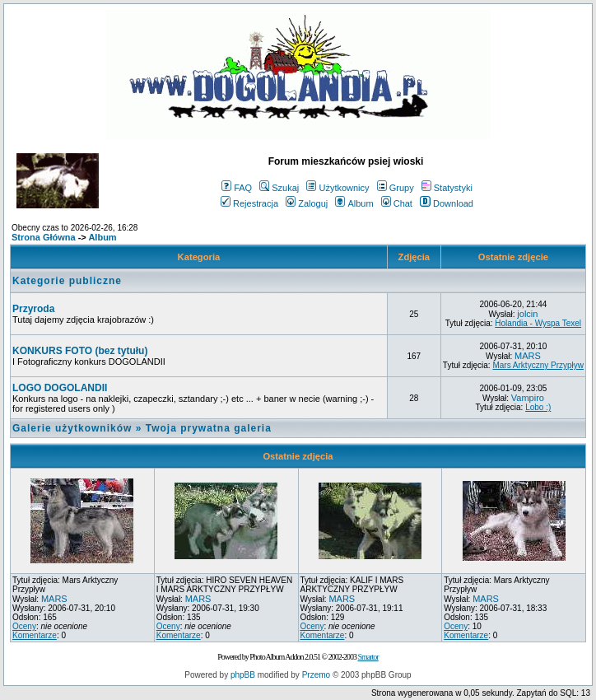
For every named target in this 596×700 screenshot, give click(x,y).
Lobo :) (538, 407)
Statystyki (447, 188)
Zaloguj (307, 203)
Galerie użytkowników (72, 428)
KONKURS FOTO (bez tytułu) (80, 351)
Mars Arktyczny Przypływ (538, 365)
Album (354, 203)
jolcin (527, 314)
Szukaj (279, 188)
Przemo (316, 675)
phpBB (243, 675)
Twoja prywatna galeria (209, 428)
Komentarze (35, 635)
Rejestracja (249, 203)
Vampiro (528, 398)
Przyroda (33, 309)
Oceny (24, 626)
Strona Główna (44, 237)
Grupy (396, 188)
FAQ (237, 188)
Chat (397, 203)
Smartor (368, 657)
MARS (528, 356)
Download (447, 203)
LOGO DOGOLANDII (60, 388)
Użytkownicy (338, 188)
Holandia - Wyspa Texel (538, 323)
